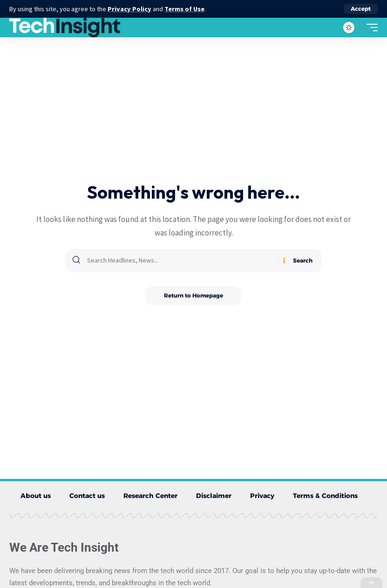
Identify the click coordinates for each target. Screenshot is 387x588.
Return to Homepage (193, 295)
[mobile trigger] (370, 28)
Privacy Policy (129, 9)
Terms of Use (184, 9)
